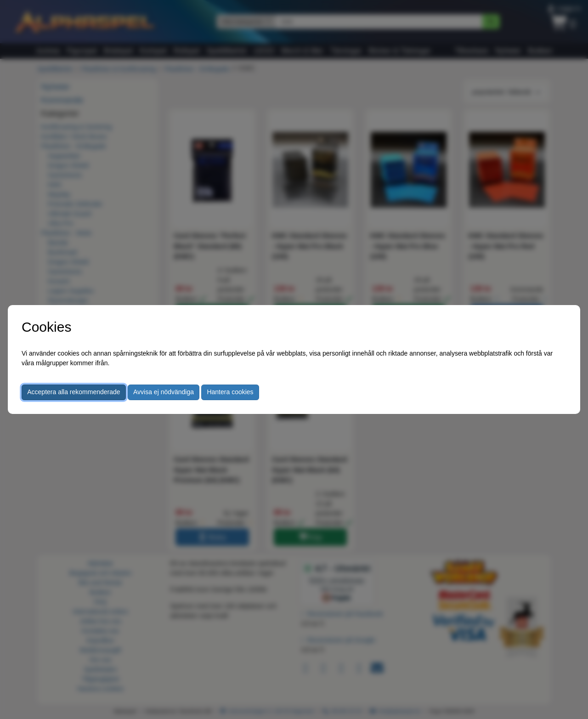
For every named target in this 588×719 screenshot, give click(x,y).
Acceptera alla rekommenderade (73, 392)
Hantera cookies (230, 392)
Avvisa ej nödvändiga (164, 392)
